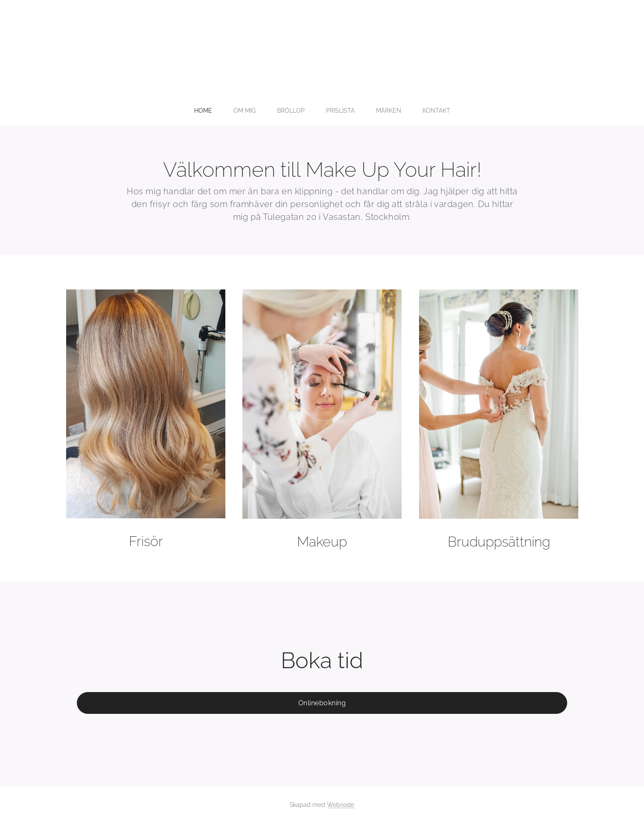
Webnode (341, 805)
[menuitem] (274, 111)
